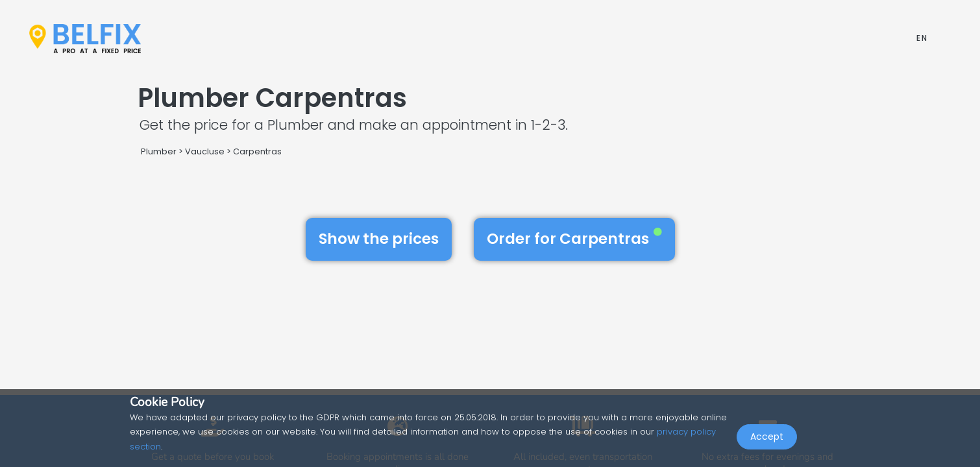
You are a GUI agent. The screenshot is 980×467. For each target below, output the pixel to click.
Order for (574, 239)
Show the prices (379, 239)
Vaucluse (205, 151)
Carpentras (257, 151)
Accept (767, 438)
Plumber (159, 151)
